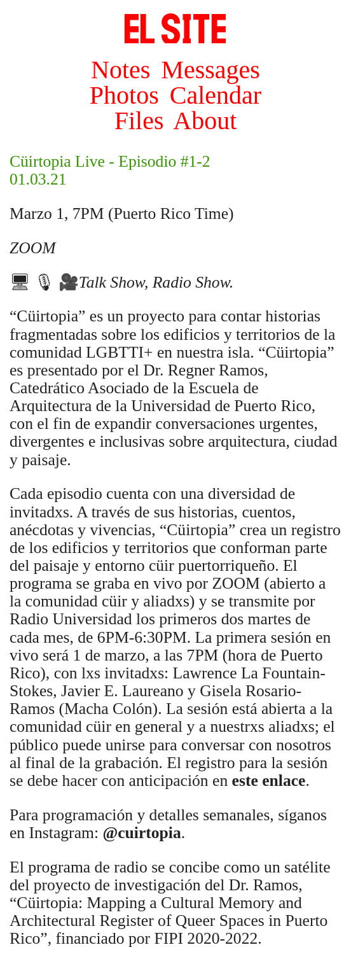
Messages (210, 70)
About (205, 121)
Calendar (216, 95)
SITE (175, 29)
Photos (124, 95)
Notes (120, 70)
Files (139, 121)
